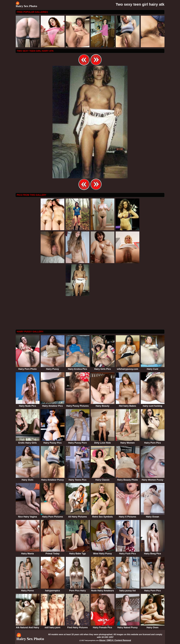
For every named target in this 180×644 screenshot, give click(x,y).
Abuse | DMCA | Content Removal (115, 640)
